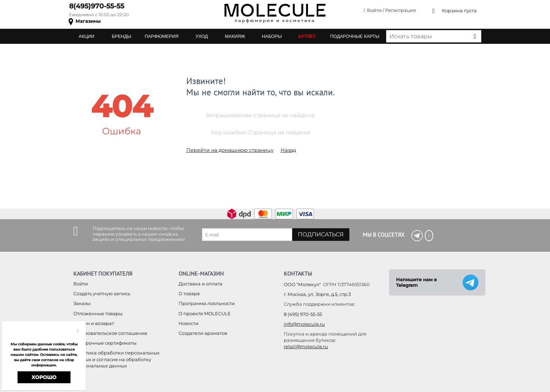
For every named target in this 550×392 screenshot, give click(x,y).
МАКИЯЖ (235, 36)
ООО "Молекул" (302, 284)
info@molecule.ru (304, 324)
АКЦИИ (86, 36)
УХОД (202, 36)
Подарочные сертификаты (105, 343)
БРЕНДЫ (122, 36)
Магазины (88, 21)
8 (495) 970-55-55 (303, 314)
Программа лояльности (207, 303)
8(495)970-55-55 (97, 6)
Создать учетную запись (102, 293)
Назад (288, 150)
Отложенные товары (98, 313)
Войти (81, 284)
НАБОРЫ (272, 36)
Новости (189, 323)
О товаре (189, 293)
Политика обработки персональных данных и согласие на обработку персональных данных (116, 359)
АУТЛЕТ (307, 36)
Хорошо (44, 377)
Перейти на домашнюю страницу (230, 150)
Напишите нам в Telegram (416, 282)
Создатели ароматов (203, 333)
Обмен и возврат (94, 323)
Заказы (82, 303)
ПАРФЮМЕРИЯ (162, 36)
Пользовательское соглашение (110, 333)
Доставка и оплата (200, 284)
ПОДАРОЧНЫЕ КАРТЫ (355, 36)
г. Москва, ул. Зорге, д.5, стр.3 (317, 294)
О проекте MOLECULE (205, 313)
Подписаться (321, 234)
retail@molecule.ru (306, 346)
